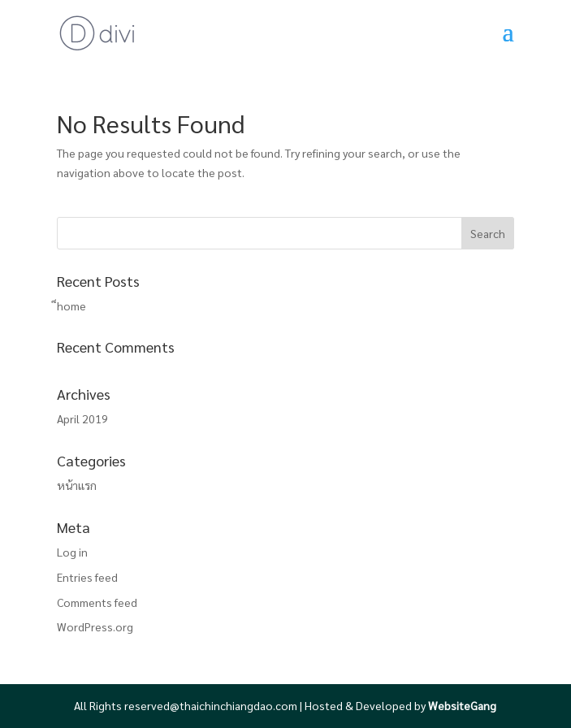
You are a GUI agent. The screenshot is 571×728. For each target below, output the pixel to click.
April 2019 (82, 418)
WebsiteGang (462, 705)
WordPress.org (95, 626)
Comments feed (97, 602)
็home (71, 305)
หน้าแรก (77, 485)
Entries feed (87, 577)
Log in (72, 552)
